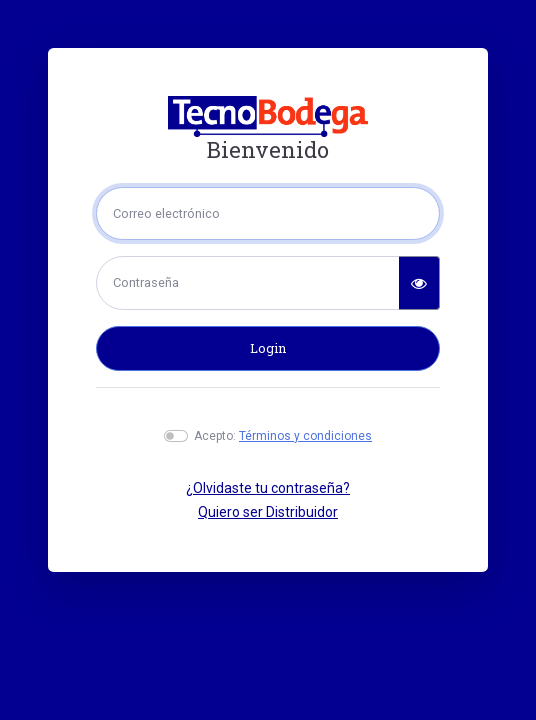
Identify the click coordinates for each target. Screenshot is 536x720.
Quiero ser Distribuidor (268, 512)
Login (268, 348)
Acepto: (283, 436)
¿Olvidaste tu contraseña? (268, 488)
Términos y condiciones (305, 436)
